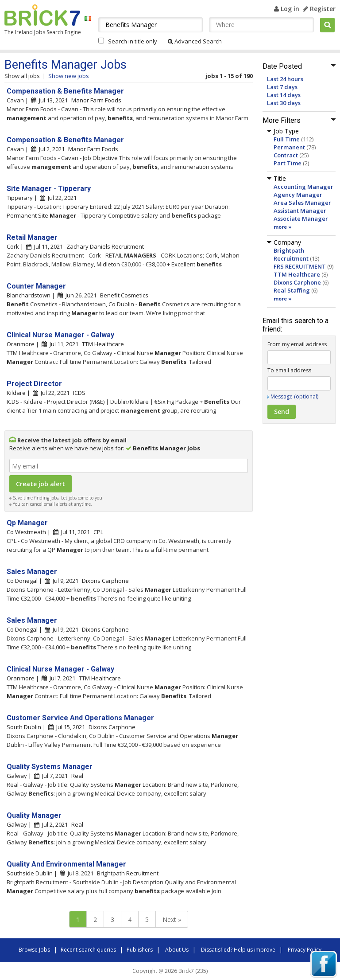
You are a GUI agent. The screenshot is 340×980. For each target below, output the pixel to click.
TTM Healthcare (297, 274)
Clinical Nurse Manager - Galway (60, 335)
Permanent (289, 147)
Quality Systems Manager (50, 767)
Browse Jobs (34, 950)
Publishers (140, 950)
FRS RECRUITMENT (300, 266)
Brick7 (42, 15)
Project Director (34, 384)
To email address (289, 370)
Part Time (288, 163)
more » (282, 227)
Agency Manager (298, 195)
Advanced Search (195, 41)
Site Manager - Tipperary (49, 189)
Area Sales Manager (302, 203)
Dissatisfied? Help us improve (238, 950)
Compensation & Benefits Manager (65, 91)
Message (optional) (294, 396)
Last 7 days (282, 87)
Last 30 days (284, 103)
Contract (286, 155)
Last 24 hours (285, 79)
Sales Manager (32, 572)
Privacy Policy (305, 950)
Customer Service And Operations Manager (80, 718)
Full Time (287, 139)
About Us (177, 950)
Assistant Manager (300, 211)
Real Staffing (292, 290)
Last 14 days (284, 95)
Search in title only (133, 41)
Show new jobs (69, 76)
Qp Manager (27, 523)
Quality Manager (34, 815)
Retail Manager (32, 237)
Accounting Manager (303, 187)
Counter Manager (36, 286)
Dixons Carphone (297, 282)
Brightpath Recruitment (291, 254)
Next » (172, 919)
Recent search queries (88, 950)
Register (319, 9)
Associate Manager (301, 219)
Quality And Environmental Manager (66, 864)
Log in (287, 9)
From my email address (297, 344)
